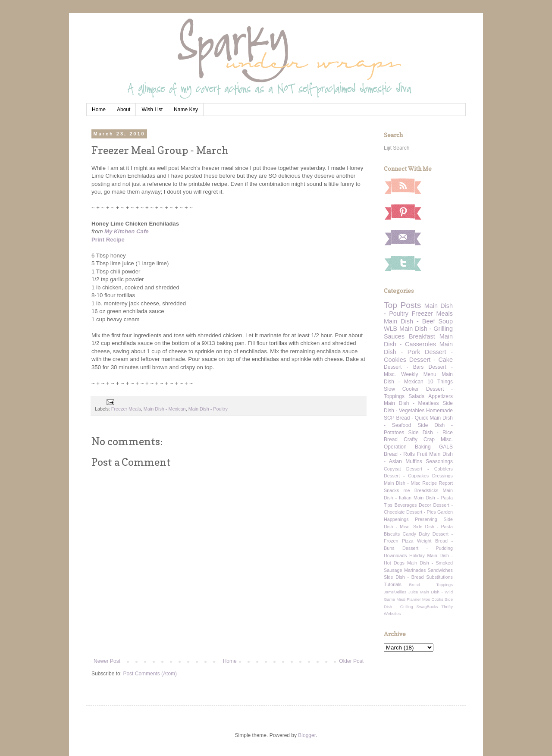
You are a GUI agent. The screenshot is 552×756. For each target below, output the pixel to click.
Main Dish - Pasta (433, 498)
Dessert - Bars (404, 367)
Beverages (406, 505)
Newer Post (107, 661)
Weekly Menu (419, 374)
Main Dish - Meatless (411, 403)
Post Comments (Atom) (150, 674)
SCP (389, 418)
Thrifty (447, 607)
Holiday (417, 555)
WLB (390, 329)
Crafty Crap (419, 439)
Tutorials (393, 584)
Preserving (426, 519)
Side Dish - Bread (404, 577)
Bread (391, 439)
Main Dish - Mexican (165, 409)
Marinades (415, 570)
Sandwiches (440, 570)
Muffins (414, 461)
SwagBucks (427, 607)
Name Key (186, 110)
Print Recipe (108, 240)
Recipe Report (438, 483)
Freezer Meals (126, 409)
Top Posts (402, 305)
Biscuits (392, 534)
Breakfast (422, 336)
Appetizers (441, 396)
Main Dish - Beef (409, 321)
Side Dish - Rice (431, 433)
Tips (388, 505)
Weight (424, 541)
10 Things (440, 382)
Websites (392, 613)
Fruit (422, 454)
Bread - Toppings (431, 585)
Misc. (447, 439)
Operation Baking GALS (418, 447)
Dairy (424, 534)
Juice (413, 592)
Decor (425, 505)
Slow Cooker (401, 389)
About (124, 110)
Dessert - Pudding (428, 548)
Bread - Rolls (399, 454)
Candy (409, 534)
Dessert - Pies (421, 512)
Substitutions (439, 577)
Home (99, 110)
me (407, 490)
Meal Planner (409, 599)
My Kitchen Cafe (127, 231)
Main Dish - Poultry (208, 409)
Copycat (392, 469)
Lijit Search (397, 148)
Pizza (408, 541)
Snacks (391, 490)
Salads (416, 396)
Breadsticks (427, 490)
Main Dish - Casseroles (418, 340)
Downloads (395, 555)
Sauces (394, 336)
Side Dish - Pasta (433, 527)
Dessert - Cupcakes (406, 476)
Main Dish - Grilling (426, 329)
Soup (445, 321)
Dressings (442, 476)
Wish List (152, 110)
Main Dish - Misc (402, 483)
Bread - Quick (412, 418)
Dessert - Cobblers (430, 469)
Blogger (307, 735)
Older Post (351, 661)
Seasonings (439, 461)
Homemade (439, 411)
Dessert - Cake (431, 360)
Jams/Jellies (395, 592)
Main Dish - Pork (418, 348)
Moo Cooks (433, 599)
